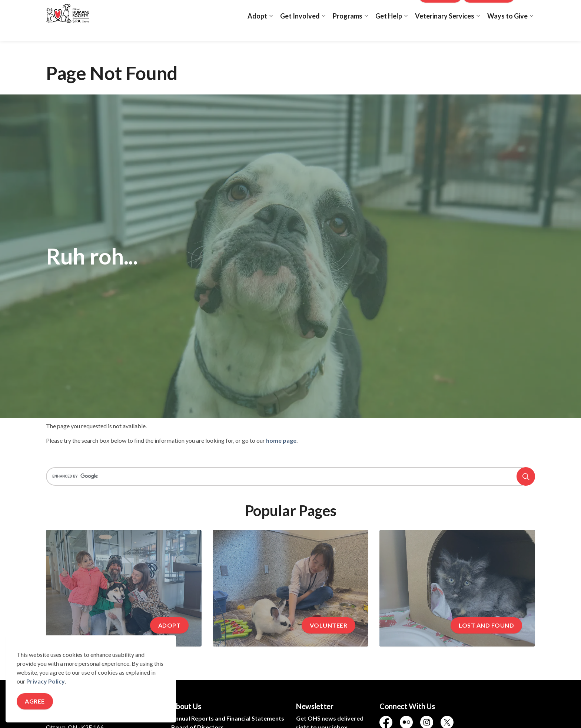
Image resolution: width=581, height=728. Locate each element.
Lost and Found (373, 10)
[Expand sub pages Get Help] (406, 31)
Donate (440, 10)
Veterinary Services (445, 30)
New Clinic (489, 10)
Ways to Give (507, 30)
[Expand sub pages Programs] (366, 31)
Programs (348, 30)
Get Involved (300, 30)
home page (281, 440)
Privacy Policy (46, 681)
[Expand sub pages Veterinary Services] (478, 31)
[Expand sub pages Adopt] (271, 31)
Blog (406, 10)
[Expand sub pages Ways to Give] (531, 31)
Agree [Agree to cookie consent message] (35, 701)
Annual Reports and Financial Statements (228, 718)
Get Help (389, 30)
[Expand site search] (528, 10)
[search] (288, 476)
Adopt (257, 30)
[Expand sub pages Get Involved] (323, 31)
